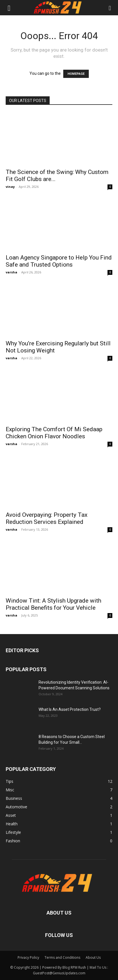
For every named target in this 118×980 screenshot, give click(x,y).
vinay (10, 187)
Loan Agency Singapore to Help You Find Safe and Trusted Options (59, 261)
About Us (93, 957)
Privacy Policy (28, 957)
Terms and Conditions (62, 957)
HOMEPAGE (76, 74)
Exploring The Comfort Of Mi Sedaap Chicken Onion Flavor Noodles (54, 433)
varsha (11, 272)
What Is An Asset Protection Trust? (70, 709)
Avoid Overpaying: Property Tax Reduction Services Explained (47, 518)
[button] (9, 8)
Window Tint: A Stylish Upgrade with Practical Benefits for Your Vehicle (53, 604)
